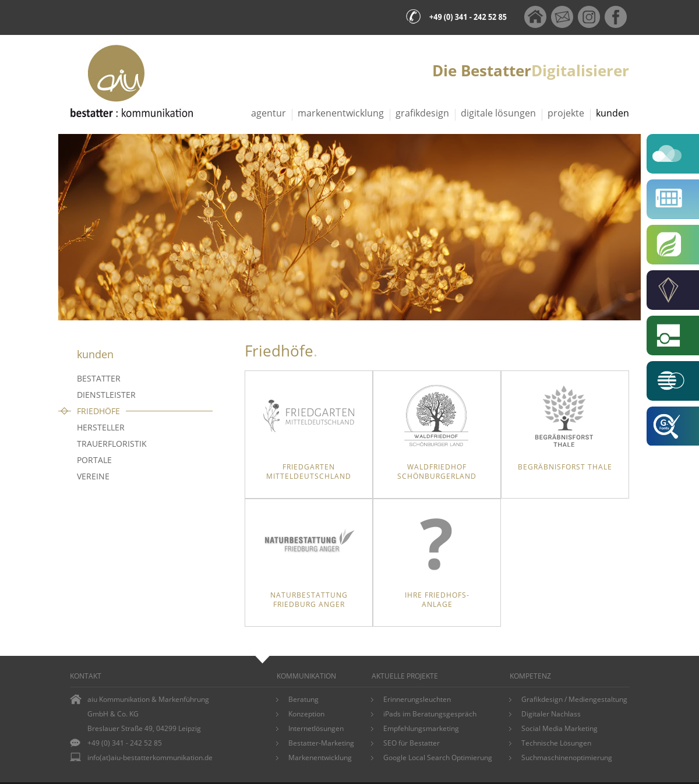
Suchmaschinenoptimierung (567, 757)
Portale (94, 460)
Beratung (303, 699)
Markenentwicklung (341, 113)
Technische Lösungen (556, 743)
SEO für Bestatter (412, 743)
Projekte (566, 113)
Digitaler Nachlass (551, 714)
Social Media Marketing (559, 728)
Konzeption (306, 714)
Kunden (612, 113)
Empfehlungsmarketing (421, 728)
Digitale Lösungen (498, 113)
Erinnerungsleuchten (417, 699)
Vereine (93, 476)
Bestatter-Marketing (321, 743)
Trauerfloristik (112, 444)
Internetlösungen (316, 728)
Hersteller (101, 427)
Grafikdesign (422, 113)
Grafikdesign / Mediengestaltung (574, 699)
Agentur (269, 113)
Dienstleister (106, 395)
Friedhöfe (98, 411)
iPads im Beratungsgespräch (430, 714)
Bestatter (99, 378)
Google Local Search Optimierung (438, 757)
